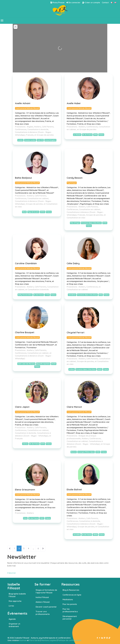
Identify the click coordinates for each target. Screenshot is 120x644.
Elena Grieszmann (25, 490)
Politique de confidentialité (70, 640)
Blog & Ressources (71, 590)
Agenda (12, 619)
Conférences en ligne (72, 595)
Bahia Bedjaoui (23, 178)
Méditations (68, 599)
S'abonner (12, 573)
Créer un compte (91, 3)
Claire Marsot (74, 407)
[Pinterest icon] (105, 638)
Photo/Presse (57, 3)
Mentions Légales (49, 640)
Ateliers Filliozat (43, 602)
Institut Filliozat (42, 597)
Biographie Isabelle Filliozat (17, 595)
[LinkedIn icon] (102, 638)
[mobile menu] (2, 20)
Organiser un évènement (14, 625)
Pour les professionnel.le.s (70, 610)
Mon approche (15, 601)
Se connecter (73, 3)
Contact (105, 3)
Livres (11, 606)
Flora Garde (34, 640)
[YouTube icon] (100, 638)
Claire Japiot (22, 407)
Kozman (23, 640)
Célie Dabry (73, 263)
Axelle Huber (74, 103)
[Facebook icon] (97, 638)
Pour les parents (70, 604)
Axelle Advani (23, 103)
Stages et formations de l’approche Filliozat (46, 591)
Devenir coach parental (46, 607)
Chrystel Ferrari (76, 332)
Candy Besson (75, 178)
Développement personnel (70, 618)
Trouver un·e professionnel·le (43, 613)
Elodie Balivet (74, 489)
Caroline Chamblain (26, 263)
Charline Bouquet (25, 332)
